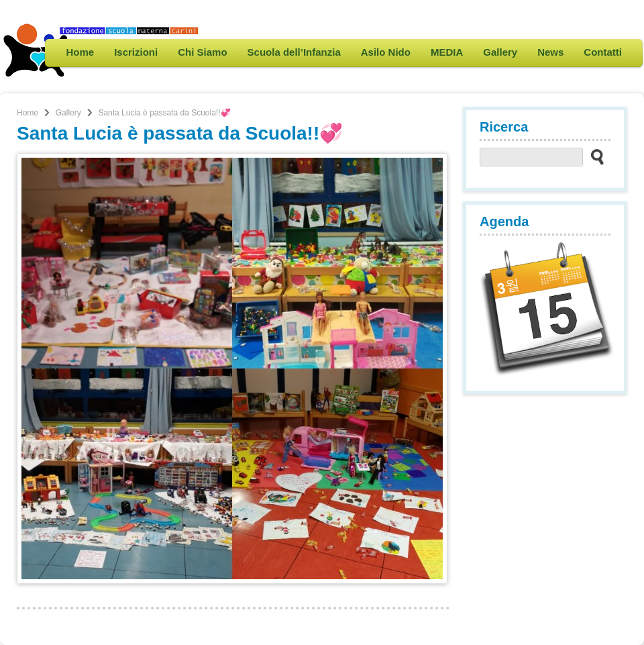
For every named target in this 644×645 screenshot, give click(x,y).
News (550, 52)
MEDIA (447, 52)
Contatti (603, 52)
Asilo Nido (386, 52)
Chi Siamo (202, 52)
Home (80, 52)
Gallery (500, 52)
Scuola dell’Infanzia (294, 52)
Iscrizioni (136, 52)
